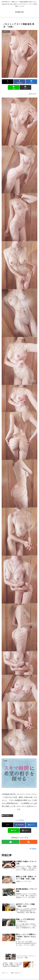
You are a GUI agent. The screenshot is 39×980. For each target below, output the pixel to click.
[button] (25, 87)
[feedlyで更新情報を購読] (11, 842)
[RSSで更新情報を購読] (28, 842)
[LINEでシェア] (14, 87)
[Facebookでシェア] (19, 82)
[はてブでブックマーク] (31, 82)
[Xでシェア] (8, 82)
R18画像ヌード (7, 816)
